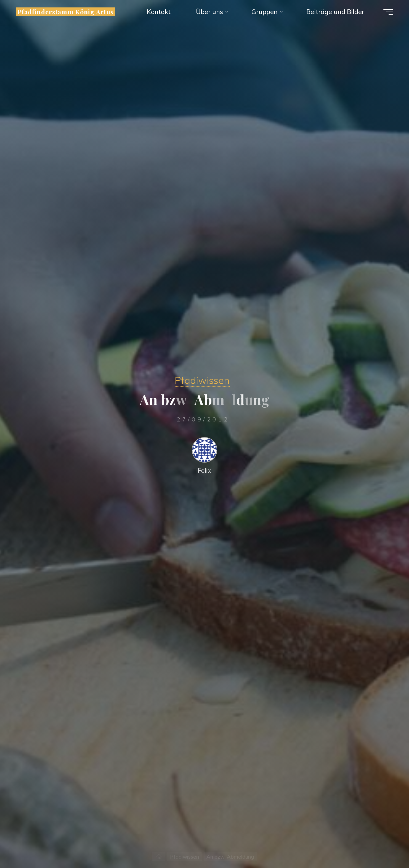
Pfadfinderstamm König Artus (66, 12)
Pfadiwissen (202, 380)
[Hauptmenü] (388, 12)
